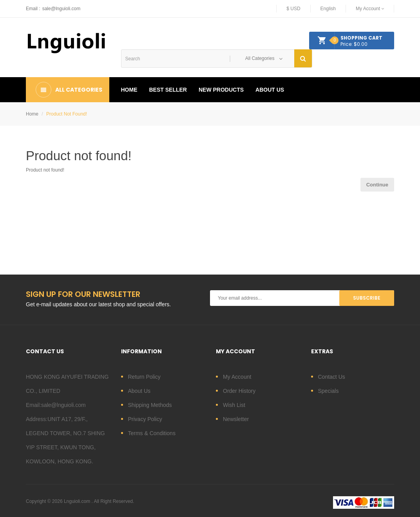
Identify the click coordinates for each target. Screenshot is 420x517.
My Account (237, 377)
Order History (239, 391)
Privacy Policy (145, 419)
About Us (139, 391)
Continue (377, 185)
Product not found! (67, 114)
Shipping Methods (150, 405)
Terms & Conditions (152, 433)
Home (32, 114)
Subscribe (367, 298)
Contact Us (332, 377)
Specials (329, 391)
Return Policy (144, 377)
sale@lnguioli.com (62, 9)
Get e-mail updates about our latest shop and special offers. (98, 304)
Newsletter (236, 419)
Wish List (234, 405)
